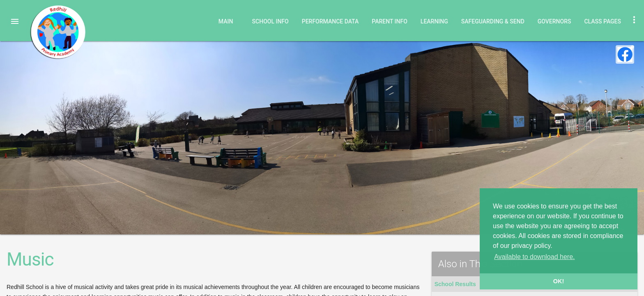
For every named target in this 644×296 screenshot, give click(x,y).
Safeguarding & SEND (493, 21)
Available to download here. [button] (534, 257)
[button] (15, 21)
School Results (455, 284)
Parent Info (390, 21)
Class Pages (603, 21)
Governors (554, 21)
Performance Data (330, 21)
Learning (434, 21)
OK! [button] (559, 281)
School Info (270, 21)
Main (226, 21)
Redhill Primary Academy (57, 32)
